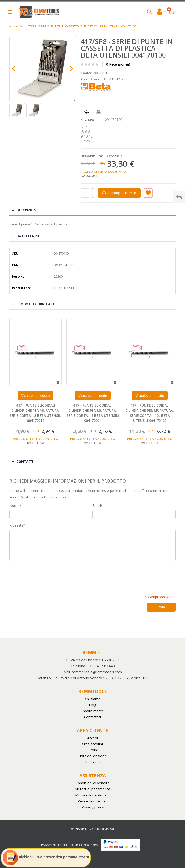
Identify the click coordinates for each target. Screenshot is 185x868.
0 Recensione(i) (118, 64)
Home (14, 26)
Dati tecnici (28, 236)
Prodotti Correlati (35, 304)
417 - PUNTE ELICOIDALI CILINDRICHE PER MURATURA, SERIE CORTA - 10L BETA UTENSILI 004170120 (150, 413)
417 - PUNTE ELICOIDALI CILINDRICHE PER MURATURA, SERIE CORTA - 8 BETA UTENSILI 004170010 (36, 413)
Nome (14, 506)
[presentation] (46, 575)
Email (97, 506)
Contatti (25, 461)
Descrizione (27, 210)
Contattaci (92, 717)
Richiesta (16, 525)
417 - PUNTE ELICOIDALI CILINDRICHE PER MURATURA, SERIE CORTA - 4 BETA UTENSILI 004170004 (93, 413)
